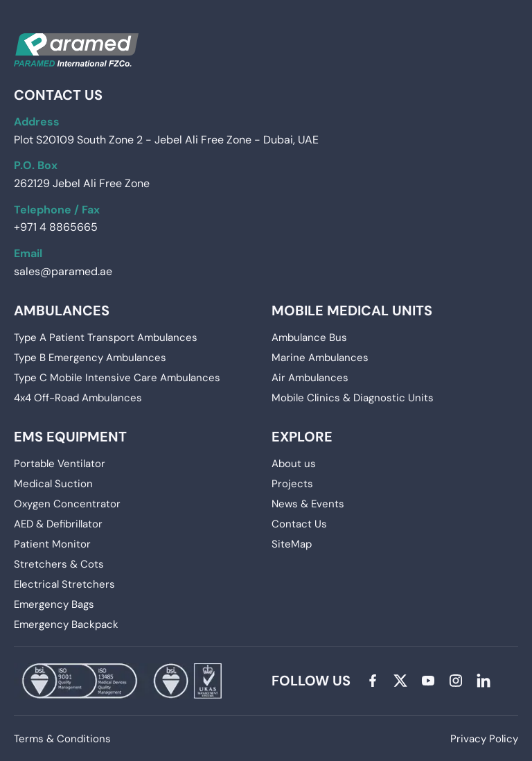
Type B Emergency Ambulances (90, 358)
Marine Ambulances (320, 358)
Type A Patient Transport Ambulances (106, 338)
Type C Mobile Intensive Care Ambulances (117, 378)
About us (294, 464)
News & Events (308, 504)
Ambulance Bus (309, 338)
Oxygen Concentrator (67, 504)
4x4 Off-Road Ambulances (78, 398)
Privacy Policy (484, 739)
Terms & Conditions (62, 739)
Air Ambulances (310, 378)
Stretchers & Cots (59, 564)
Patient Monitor (52, 544)
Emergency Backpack (66, 624)
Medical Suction (53, 484)
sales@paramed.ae (63, 271)
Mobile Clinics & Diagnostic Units (353, 398)
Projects (292, 484)
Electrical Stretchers (64, 584)
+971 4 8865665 (56, 227)
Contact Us (299, 524)
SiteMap (292, 544)
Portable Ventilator (60, 464)
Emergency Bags (54, 604)
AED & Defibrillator (58, 524)
